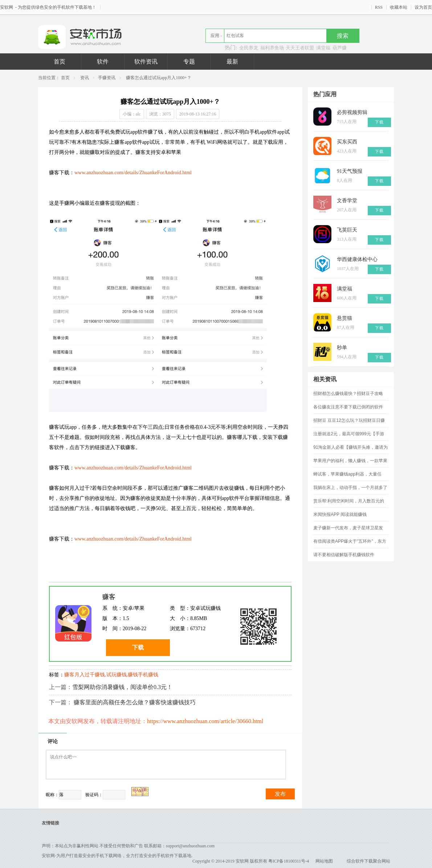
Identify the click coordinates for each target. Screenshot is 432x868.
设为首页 (423, 7)
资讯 (85, 78)
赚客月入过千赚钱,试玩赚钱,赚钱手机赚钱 (111, 675)
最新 (232, 62)
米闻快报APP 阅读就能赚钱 (340, 514)
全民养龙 (249, 48)
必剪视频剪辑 (352, 112)
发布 (280, 794)
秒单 (342, 348)
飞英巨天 (347, 230)
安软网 (7, 7)
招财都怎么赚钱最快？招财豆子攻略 (348, 394)
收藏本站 (399, 7)
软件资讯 (146, 62)
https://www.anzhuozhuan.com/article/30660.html (205, 721)
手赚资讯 (107, 78)
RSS (379, 7)
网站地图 (324, 861)
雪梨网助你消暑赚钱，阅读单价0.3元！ (122, 687)
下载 (138, 647)
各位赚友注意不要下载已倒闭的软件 (348, 407)
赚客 (109, 597)
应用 (215, 36)
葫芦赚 (340, 48)
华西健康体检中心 (357, 259)
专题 (189, 62)
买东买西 (347, 142)
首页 (60, 62)
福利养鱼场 (272, 48)
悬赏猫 (345, 318)
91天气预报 (350, 171)
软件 (103, 62)
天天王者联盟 (300, 48)
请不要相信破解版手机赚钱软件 (344, 555)
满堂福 (323, 48)
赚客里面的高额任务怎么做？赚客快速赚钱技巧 (135, 702)
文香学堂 (347, 201)
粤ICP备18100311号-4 (289, 861)
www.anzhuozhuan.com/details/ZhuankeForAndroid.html (133, 173)
